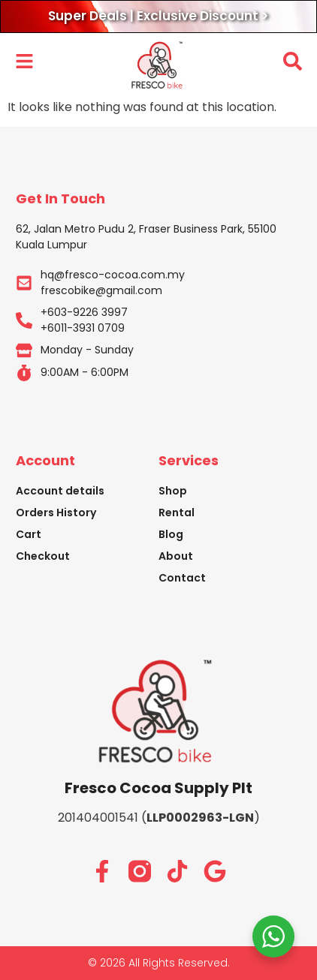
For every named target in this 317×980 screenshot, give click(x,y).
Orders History (56, 513)
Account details (60, 491)
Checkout (43, 556)
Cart (29, 534)
